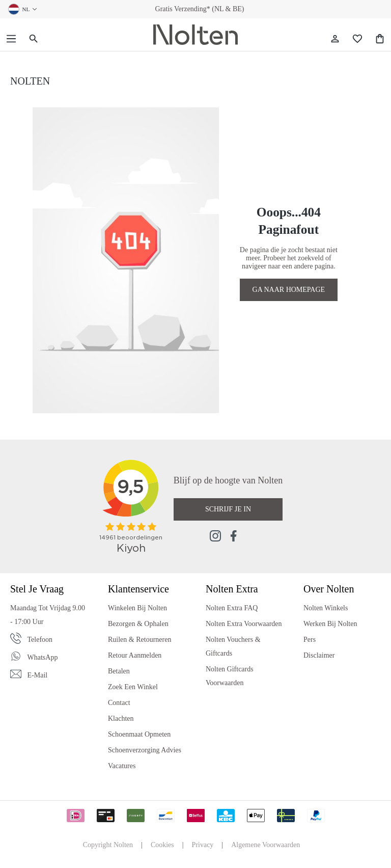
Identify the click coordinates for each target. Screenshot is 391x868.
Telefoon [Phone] (40, 640)
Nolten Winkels (326, 608)
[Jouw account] (335, 39)
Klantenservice (138, 589)
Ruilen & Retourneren (139, 640)
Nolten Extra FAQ (232, 608)
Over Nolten (329, 589)
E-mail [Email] (38, 675)
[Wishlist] (357, 39)
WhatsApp (43, 657)
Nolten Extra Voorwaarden (244, 624)
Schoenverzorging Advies (145, 750)
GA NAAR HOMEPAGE (289, 290)
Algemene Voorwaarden (266, 845)
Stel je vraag (37, 589)
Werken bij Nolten (330, 624)
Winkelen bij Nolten (137, 608)
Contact (119, 703)
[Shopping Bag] (380, 39)
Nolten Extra (232, 589)
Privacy (203, 845)
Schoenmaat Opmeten (139, 734)
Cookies (162, 845)
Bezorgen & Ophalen (138, 624)
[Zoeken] (34, 39)
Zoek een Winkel (133, 687)
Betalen (119, 671)
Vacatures (122, 766)
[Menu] (11, 39)
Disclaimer (319, 655)
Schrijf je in (228, 509)
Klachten (121, 718)
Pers (310, 640)
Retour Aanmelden (135, 655)
